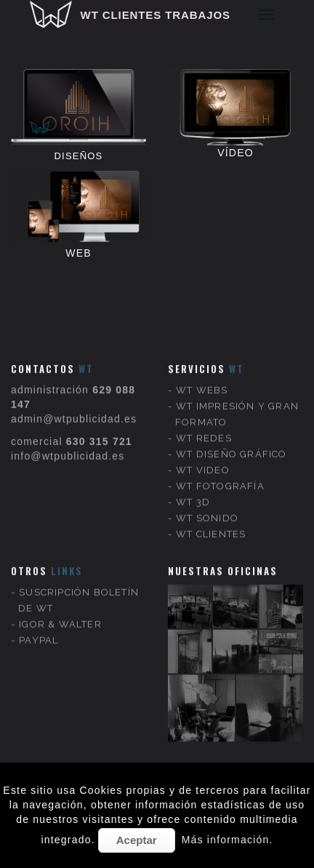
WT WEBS (202, 370)
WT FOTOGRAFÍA (220, 466)
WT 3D (193, 482)
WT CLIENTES (211, 514)
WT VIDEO (203, 450)
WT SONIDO (207, 498)
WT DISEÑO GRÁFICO (231, 434)
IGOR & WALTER (60, 604)
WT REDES (204, 418)
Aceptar (137, 840)
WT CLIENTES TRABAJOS (156, 15)
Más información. (228, 840)
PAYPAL (39, 620)
